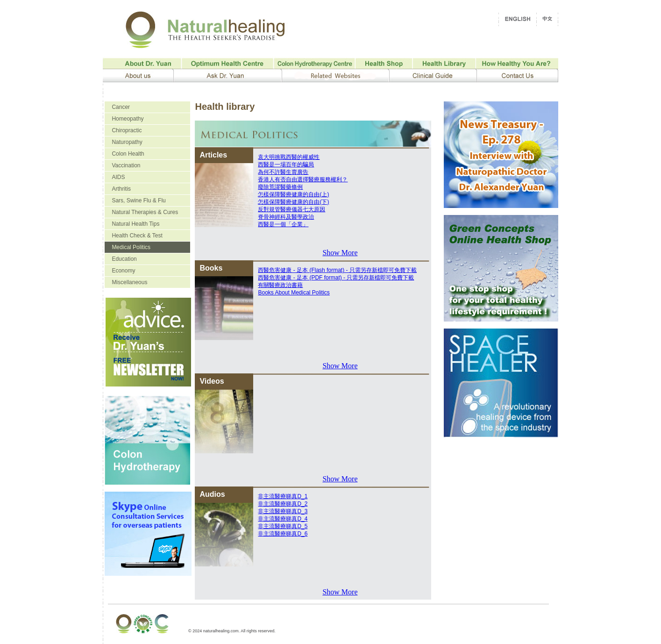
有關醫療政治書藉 (280, 285)
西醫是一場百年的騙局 (286, 165)
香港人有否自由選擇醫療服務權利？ (303, 179)
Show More (340, 253)
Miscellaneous (129, 282)
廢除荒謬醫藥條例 (280, 187)
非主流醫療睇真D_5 (283, 526)
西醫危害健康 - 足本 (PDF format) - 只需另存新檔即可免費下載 (336, 278)
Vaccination (126, 165)
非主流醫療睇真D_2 (283, 504)
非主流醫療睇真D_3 (283, 511)
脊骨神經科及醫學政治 (286, 217)
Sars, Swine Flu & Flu (139, 200)
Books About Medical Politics (294, 293)
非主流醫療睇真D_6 (283, 534)
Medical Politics (131, 247)
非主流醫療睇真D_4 (283, 519)
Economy (123, 271)
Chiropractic (127, 130)
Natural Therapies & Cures (145, 212)
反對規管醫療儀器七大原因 (291, 209)
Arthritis (121, 189)
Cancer (121, 107)
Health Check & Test (137, 236)
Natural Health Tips (135, 224)
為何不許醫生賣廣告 (283, 172)
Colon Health (128, 154)
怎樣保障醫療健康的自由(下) (293, 202)
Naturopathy (127, 142)
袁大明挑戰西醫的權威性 (289, 157)
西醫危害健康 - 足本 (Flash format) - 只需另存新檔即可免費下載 (337, 270)
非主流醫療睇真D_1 (283, 496)
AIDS (118, 177)
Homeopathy (128, 119)
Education (124, 259)
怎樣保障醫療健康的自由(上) (293, 194)
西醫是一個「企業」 (283, 224)
